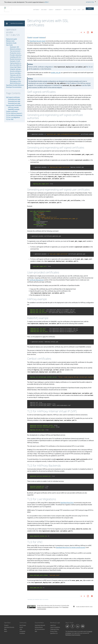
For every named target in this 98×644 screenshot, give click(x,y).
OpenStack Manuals (40, 625)
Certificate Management (37, 280)
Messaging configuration (17, 81)
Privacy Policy (54, 631)
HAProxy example (13, 107)
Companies (22, 631)
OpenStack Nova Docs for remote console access (70, 548)
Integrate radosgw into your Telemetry (21, 69)
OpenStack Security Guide (37, 41)
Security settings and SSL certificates (21, 71)
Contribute (22, 633)
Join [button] (83, 10)
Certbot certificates (12, 111)
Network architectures (17, 49)
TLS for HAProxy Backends (14, 115)
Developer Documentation (14, 87)
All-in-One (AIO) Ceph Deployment (20, 65)
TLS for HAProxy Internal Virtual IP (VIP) (18, 113)
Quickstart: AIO (14, 47)
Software (36, 10)
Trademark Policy (55, 629)
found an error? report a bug (83, 607)
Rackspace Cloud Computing (73, 635)
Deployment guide (11, 39)
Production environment (17, 53)
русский (36, 37)
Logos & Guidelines (55, 627)
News (6, 631)
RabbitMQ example (14, 109)
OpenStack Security (9, 627)
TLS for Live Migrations (13, 117)
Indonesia (42, 37)
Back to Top (90, 2)
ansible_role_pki (56, 73)
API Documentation (40, 629)
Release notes (10, 41)
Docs (79, 10)
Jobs (21, 629)
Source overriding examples (18, 73)
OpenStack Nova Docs (67, 503)
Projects (6, 625)
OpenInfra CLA (54, 633)
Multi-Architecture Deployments (19, 83)
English (30, 37)
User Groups (23, 625)
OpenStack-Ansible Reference (15, 85)
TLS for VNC (10, 119)
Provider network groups (17, 55)
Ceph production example (18, 63)
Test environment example (18, 51)
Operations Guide (11, 43)
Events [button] (51, 10)
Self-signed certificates (13, 97)
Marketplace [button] (67, 10)
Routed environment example (19, 59)
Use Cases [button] (44, 10)
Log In (90, 9)
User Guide (9, 45)
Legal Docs (53, 625)
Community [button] (58, 10)
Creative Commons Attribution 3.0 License (48, 607)
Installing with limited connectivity (20, 57)
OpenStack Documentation (17, 23)
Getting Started (39, 627)
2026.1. (47, 2)
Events (21, 627)
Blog (75, 10)
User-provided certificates (14, 105)
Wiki (36, 631)
